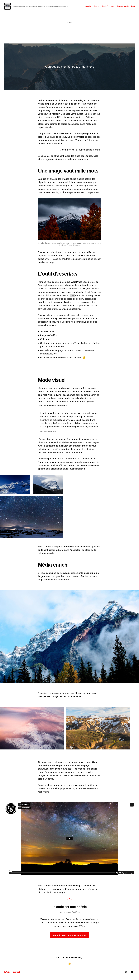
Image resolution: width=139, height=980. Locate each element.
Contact (19, 977)
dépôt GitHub (79, 932)
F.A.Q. (8, 977)
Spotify (88, 9)
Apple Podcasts (108, 9)
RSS (133, 9)
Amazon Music (123, 9)
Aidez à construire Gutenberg (69, 941)
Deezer (96, 9)
